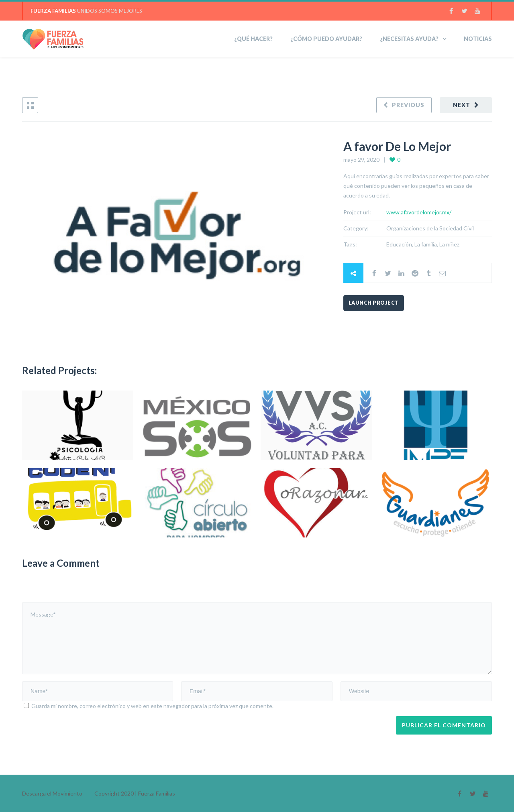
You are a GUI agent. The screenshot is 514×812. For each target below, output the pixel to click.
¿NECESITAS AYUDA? (409, 39)
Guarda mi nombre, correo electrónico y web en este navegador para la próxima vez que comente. (152, 706)
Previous (408, 105)
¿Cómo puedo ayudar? (326, 39)
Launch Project (374, 303)
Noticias (478, 39)
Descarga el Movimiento (52, 793)
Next (462, 105)
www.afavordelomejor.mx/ (419, 212)
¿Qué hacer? (253, 39)
